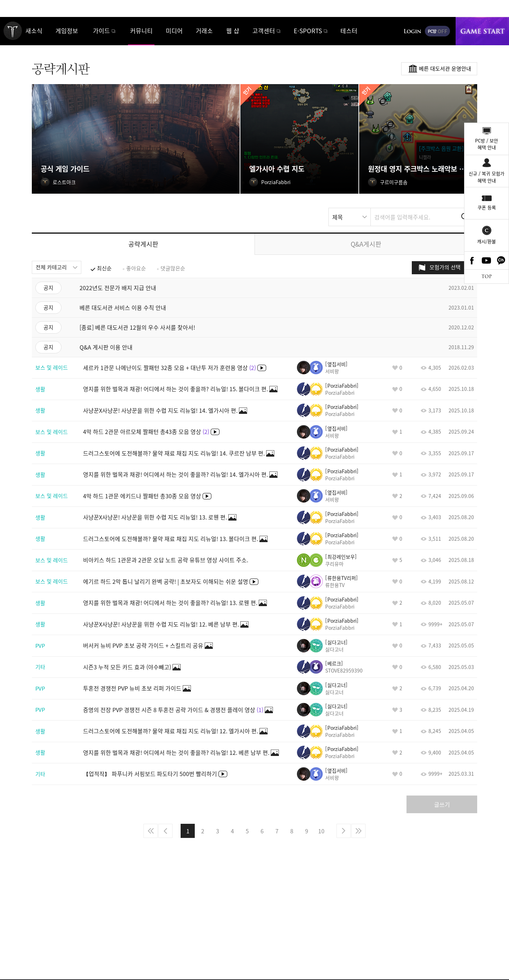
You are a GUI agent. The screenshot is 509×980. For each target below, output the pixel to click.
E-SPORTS (308, 31)
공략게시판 (143, 244)
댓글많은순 (173, 268)
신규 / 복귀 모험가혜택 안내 (487, 177)
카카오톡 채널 (501, 260)
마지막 (358, 831)
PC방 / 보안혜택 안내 (487, 144)
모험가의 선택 (445, 267)
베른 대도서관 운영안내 (445, 69)
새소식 (34, 31)
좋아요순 (136, 268)
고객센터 (264, 31)
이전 (165, 831)
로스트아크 (13, 31)
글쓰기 (442, 804)
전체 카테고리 (51, 267)
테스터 (349, 31)
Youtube (487, 260)
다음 (344, 831)
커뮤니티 (141, 31)
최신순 (104, 268)
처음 (151, 831)
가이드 (101, 31)
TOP (487, 277)
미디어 (174, 31)
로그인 (413, 31)
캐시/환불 (487, 241)
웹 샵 (233, 31)
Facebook (472, 260)
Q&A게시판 (366, 244)
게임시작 (482, 31)
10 (321, 831)
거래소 (204, 31)
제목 (338, 217)
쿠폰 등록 (487, 207)
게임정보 (67, 31)
